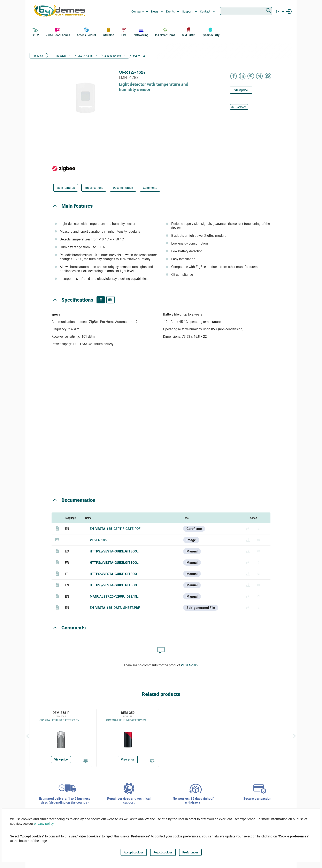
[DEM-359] (128, 738)
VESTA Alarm (85, 56)
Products (38, 56)
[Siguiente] (294, 736)
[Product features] (101, 300)
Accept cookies (134, 852)
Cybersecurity (211, 32)
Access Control (86, 32)
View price (241, 90)
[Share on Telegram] (260, 76)
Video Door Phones (58, 32)
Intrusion (108, 32)
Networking (141, 32)
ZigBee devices (113, 56)
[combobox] (246, 11)
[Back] (28, 736)
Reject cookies (163, 852)
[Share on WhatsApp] (268, 76)
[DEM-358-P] (61, 738)
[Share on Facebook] (234, 76)
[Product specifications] (110, 300)
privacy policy (44, 823)
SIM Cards (188, 32)
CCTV (35, 32)
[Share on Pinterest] (251, 76)
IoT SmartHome (165, 32)
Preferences (190, 852)
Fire (124, 32)
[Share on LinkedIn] (242, 76)
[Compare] (239, 107)
